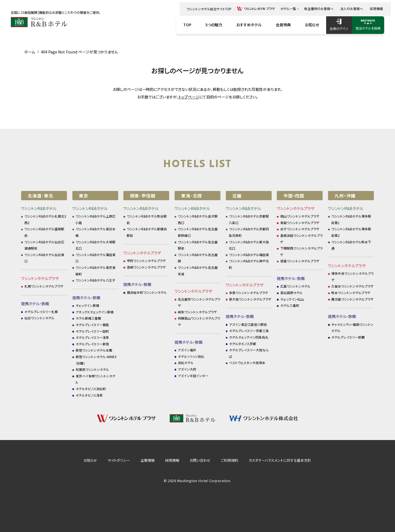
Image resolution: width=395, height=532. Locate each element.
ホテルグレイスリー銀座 (92, 325)
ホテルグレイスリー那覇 (348, 337)
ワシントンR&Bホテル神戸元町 (249, 264)
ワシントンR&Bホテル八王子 (96, 280)
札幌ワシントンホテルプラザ (44, 286)
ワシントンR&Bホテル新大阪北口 (249, 245)
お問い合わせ (200, 460)
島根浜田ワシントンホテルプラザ (301, 239)
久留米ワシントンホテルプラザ (352, 286)
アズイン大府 (187, 369)
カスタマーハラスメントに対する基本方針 (280, 460)
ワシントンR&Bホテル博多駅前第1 (351, 219)
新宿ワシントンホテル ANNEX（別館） (96, 360)
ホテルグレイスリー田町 (92, 331)
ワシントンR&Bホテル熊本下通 (351, 245)
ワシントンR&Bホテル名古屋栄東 (198, 271)
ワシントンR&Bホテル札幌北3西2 (45, 219)
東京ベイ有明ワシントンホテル (95, 379)
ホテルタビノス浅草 (89, 395)
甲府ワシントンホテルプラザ (146, 261)
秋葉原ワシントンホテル (92, 369)
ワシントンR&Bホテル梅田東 (249, 255)
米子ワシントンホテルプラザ (300, 229)
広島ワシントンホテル (295, 286)
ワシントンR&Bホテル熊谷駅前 (147, 219)
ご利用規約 (229, 460)
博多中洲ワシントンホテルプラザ (353, 277)
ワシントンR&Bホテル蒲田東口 (95, 258)
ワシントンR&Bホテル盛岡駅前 (44, 232)
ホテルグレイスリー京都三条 (249, 331)
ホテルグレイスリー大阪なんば (249, 353)
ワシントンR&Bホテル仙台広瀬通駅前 (44, 245)
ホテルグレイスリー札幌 (41, 312)
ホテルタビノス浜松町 (91, 389)
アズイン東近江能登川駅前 (248, 324)
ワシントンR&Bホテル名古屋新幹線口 (198, 232)
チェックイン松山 (292, 299)
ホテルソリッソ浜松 (191, 356)
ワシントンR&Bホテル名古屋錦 (198, 258)
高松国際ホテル (291, 293)
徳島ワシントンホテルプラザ (300, 261)
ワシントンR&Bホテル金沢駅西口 (198, 219)
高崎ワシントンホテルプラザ (146, 267)
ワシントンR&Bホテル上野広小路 (95, 219)
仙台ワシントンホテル (39, 318)
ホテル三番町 (290, 305)
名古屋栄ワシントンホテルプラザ (199, 302)
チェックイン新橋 (87, 305)
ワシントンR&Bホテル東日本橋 (95, 232)
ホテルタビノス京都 (243, 344)
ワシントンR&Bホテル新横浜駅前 (147, 232)
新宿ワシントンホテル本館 (94, 350)
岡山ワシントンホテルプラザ (300, 216)
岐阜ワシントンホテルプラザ (197, 312)
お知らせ (90, 460)
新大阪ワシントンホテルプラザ (250, 299)
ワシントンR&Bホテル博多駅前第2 (351, 232)
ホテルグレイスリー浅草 (92, 337)
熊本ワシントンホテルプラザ (351, 293)
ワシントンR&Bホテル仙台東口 (44, 258)
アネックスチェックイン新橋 (95, 312)
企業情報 (147, 460)
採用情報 (172, 460)
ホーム (30, 52)
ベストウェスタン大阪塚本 (247, 363)
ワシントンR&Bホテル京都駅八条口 (249, 219)
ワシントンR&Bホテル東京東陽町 (95, 271)
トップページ (189, 97)
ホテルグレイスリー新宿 (92, 344)
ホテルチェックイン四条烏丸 (249, 337)
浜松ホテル (186, 363)
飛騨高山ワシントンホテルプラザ (199, 321)
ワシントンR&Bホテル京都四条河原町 (249, 232)
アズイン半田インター (193, 376)
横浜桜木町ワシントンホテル (147, 292)
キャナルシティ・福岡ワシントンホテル (353, 328)
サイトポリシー (119, 460)
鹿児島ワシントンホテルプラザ (352, 299)
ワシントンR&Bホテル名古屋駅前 (198, 245)
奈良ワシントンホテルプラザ (249, 293)
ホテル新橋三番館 (88, 318)
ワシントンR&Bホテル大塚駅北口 (95, 245)
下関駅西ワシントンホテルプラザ (301, 251)
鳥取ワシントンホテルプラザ (300, 223)
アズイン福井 (187, 350)
